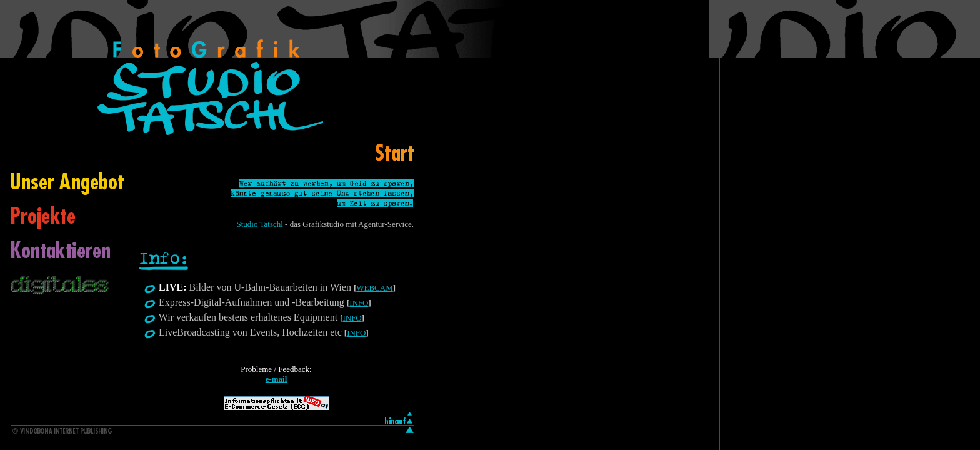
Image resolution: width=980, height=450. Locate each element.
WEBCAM (375, 288)
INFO (359, 303)
